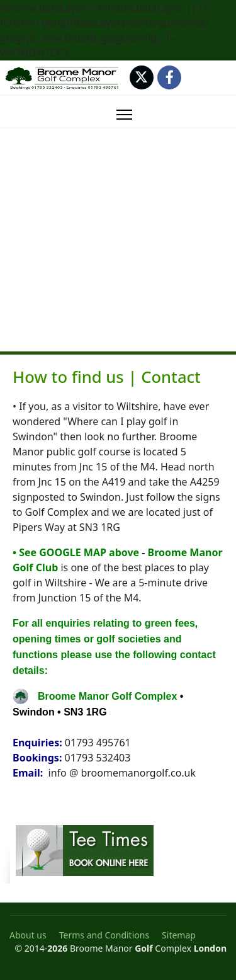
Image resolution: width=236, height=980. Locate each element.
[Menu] (124, 115)
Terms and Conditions (104, 935)
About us (28, 935)
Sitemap (179, 935)
